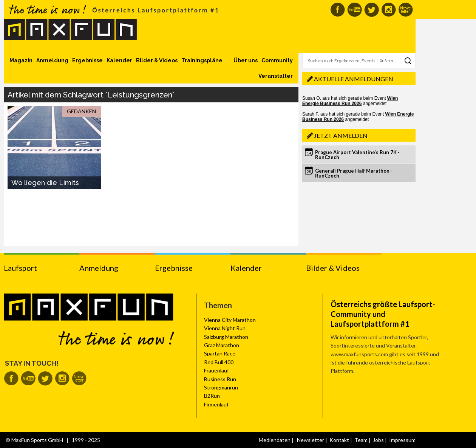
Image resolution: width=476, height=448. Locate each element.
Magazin (21, 60)
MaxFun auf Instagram (389, 10)
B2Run (212, 396)
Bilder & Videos (157, 60)
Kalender (119, 60)
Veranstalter (276, 76)
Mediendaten (275, 440)
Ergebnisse (87, 60)
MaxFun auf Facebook (338, 10)
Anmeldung (52, 60)
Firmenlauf (216, 404)
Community (277, 60)
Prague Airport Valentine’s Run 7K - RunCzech (357, 155)
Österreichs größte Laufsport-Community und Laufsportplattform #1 (383, 314)
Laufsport (20, 268)
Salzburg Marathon (226, 337)
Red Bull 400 (219, 362)
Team (361, 440)
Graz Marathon (222, 345)
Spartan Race (220, 353)
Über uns (246, 60)
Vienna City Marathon (230, 320)
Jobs (378, 440)
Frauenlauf (216, 370)
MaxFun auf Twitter (372, 10)
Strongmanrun (221, 387)
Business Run (220, 379)
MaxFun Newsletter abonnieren (406, 10)
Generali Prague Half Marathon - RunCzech (354, 173)
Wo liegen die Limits (45, 183)
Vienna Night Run (225, 328)
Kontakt (339, 440)
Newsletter (311, 440)
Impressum (402, 440)
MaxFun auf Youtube (355, 10)
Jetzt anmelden (341, 135)
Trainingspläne (202, 60)
